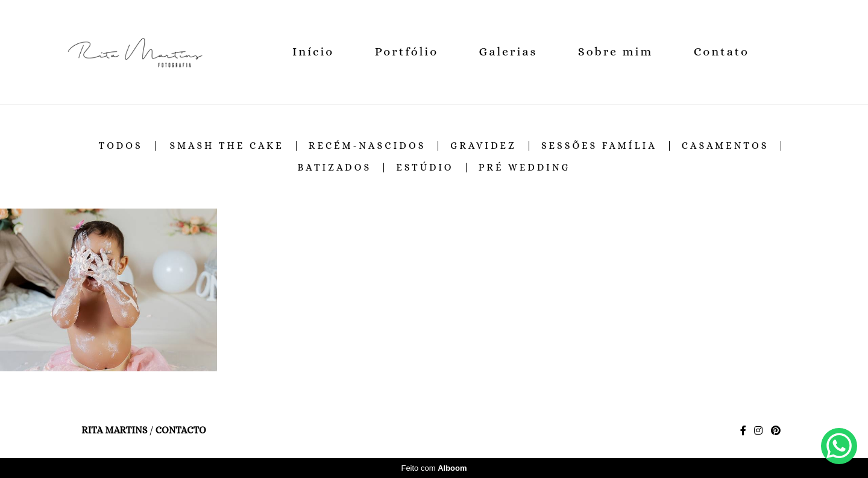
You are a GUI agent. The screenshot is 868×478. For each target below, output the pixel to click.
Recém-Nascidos (367, 146)
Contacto (181, 430)
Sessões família (599, 146)
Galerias (508, 52)
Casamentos (725, 146)
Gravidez (483, 146)
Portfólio (407, 52)
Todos (121, 146)
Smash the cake (226, 146)
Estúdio (425, 168)
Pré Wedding (525, 168)
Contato (722, 52)
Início (313, 52)
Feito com (434, 468)
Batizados (334, 168)
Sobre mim (615, 52)
